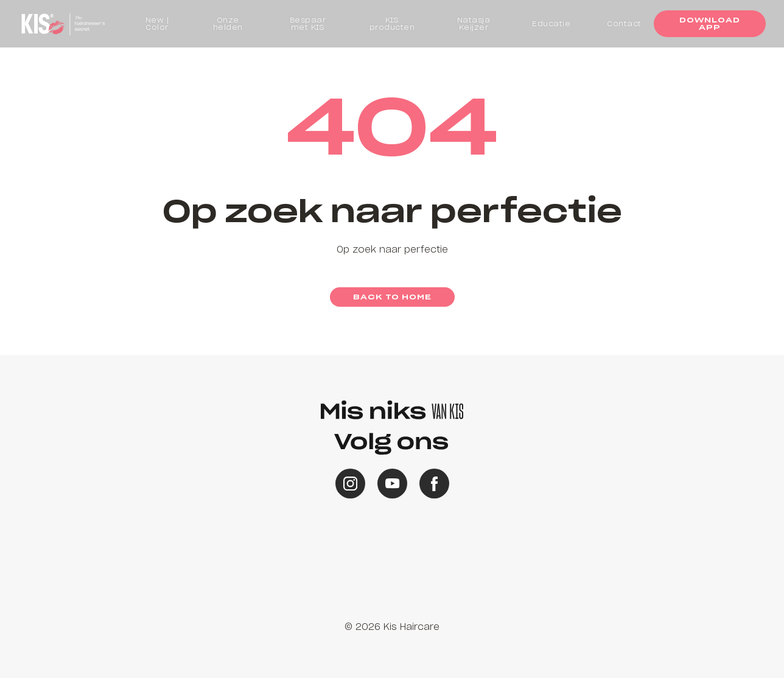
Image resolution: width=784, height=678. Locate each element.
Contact (624, 24)
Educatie (551, 24)
